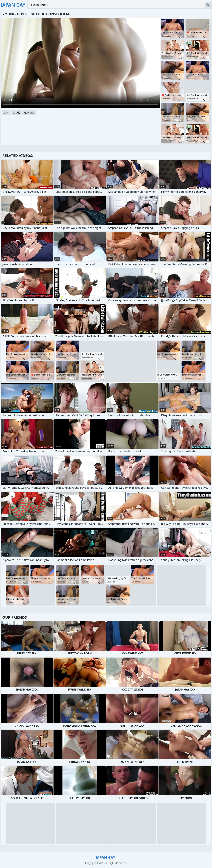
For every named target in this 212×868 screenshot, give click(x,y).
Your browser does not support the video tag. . (80, 63)
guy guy (29, 113)
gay (6, 113)
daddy (16, 113)
